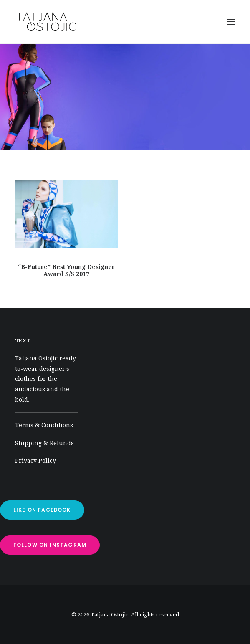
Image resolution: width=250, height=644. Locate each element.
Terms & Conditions (44, 425)
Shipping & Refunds (44, 443)
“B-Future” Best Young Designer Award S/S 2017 (66, 270)
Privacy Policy (35, 461)
